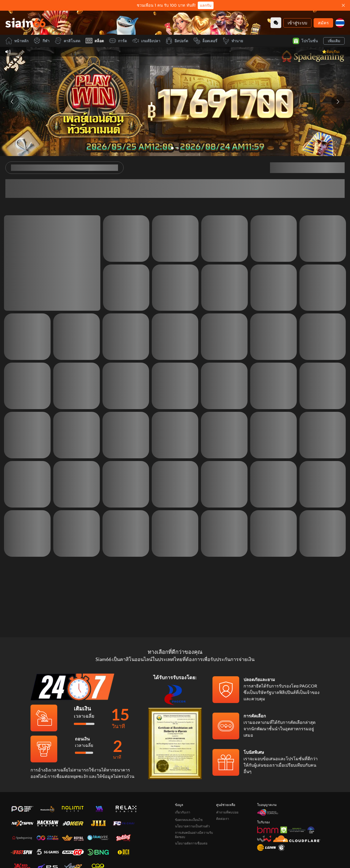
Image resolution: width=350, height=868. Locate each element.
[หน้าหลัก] (25, 23)
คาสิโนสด (68, 41)
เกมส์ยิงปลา (146, 41)
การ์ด (118, 41)
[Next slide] (338, 102)
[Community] (276, 23)
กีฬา (42, 41)
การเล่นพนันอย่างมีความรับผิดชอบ (194, 803)
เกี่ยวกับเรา (183, 780)
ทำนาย (233, 41)
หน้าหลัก (17, 41)
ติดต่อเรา (223, 787)
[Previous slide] (12, 102)
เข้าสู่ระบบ (297, 23)
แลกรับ (206, 5)
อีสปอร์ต (177, 41)
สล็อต (95, 41)
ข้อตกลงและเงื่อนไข (189, 788)
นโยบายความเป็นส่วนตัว (192, 794)
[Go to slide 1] (172, 148)
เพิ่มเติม (334, 41)
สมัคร (323, 23)
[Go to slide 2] (178, 148)
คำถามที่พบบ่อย (227, 780)
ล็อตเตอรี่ (205, 41)
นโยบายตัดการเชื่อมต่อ (191, 811)
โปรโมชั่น (305, 41)
